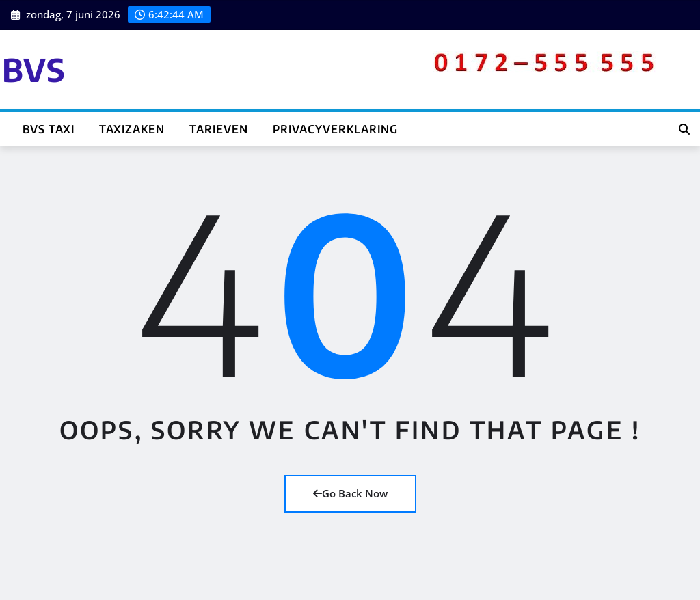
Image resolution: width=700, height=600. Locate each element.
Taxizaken (132, 129)
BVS (34, 69)
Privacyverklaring (335, 129)
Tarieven (219, 129)
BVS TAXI (49, 129)
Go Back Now (350, 493)
